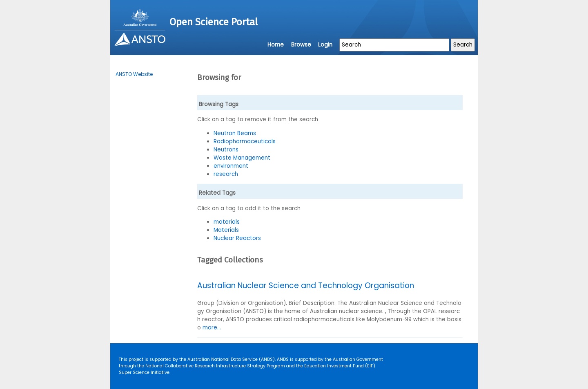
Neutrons (226, 150)
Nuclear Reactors (237, 238)
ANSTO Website (134, 74)
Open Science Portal (214, 22)
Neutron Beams (235, 133)
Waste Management (242, 158)
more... (212, 328)
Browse (301, 45)
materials (227, 222)
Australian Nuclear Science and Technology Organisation (306, 286)
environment (231, 166)
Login (325, 45)
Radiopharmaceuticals (245, 141)
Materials (226, 230)
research (226, 174)
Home (276, 45)
